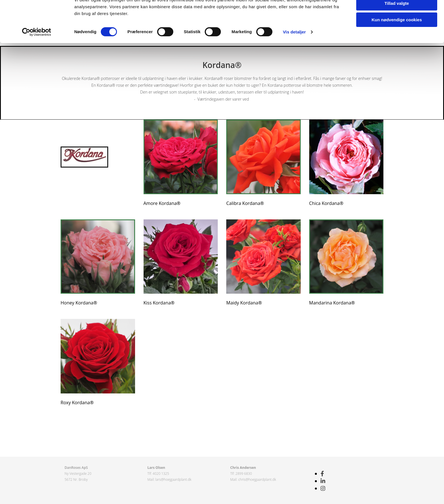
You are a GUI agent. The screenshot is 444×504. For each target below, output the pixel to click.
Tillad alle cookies (397, 14)
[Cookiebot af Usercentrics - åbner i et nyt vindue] (37, 60)
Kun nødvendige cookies (397, 47)
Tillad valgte (397, 31)
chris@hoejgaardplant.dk (257, 479)
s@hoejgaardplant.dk (175, 479)
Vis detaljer (294, 59)
